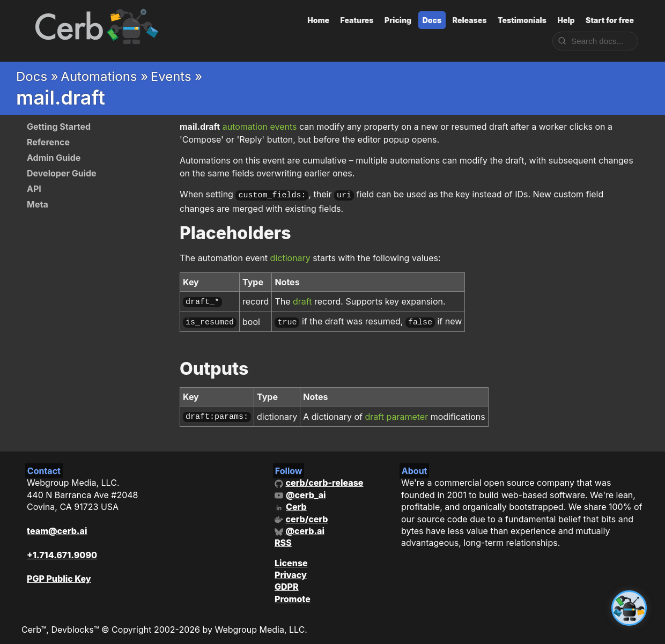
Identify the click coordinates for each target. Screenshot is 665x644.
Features (357, 20)
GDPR (287, 582)
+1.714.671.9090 (62, 550)
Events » (177, 76)
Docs (432, 20)
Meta (38, 204)
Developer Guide (62, 173)
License (291, 558)
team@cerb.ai (57, 525)
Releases (470, 20)
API (34, 189)
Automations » (104, 76)
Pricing (398, 20)
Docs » (37, 76)
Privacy (291, 569)
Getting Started (59, 127)
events (283, 127)
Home (318, 20)
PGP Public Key (59, 574)
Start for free (610, 20)
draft (302, 300)
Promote (293, 594)
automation (245, 127)
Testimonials (522, 20)
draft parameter (397, 412)
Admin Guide (54, 158)
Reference (48, 142)
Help (566, 20)
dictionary (290, 257)
